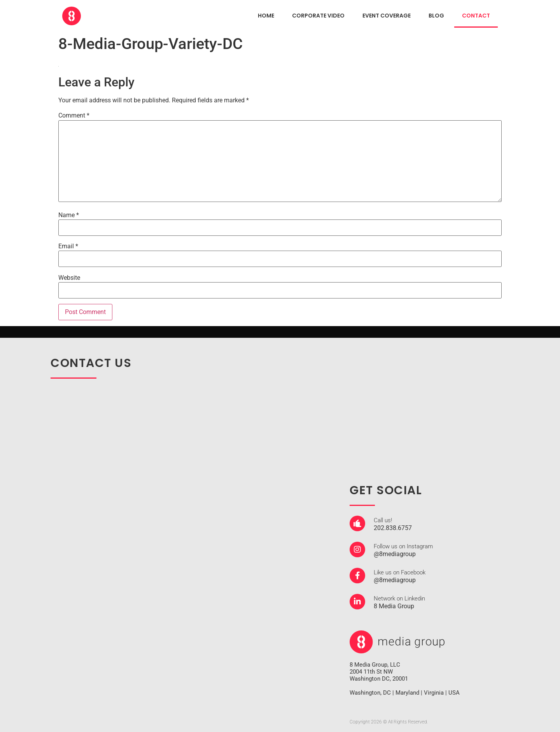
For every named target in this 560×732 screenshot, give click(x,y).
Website (69, 278)
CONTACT (476, 16)
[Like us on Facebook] (357, 576)
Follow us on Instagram (403, 546)
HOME (266, 16)
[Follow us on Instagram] (357, 549)
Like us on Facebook (400, 572)
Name (69, 215)
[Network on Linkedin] (357, 602)
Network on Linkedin (399, 599)
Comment (74, 116)
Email (68, 246)
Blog (436, 16)
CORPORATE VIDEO (318, 16)
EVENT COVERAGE (387, 16)
